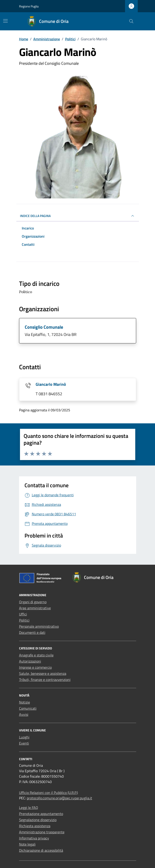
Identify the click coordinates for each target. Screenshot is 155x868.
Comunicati (28, 708)
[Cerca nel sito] (131, 21)
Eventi (24, 743)
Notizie (25, 702)
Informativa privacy (34, 838)
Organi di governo (33, 602)
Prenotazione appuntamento (41, 814)
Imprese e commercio (35, 667)
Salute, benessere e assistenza (43, 673)
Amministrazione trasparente (42, 832)
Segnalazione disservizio (38, 820)
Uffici (23, 614)
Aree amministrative (35, 608)
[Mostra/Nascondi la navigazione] (5, 21)
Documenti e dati (32, 632)
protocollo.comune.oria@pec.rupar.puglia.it (59, 798)
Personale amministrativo (39, 626)
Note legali (27, 844)
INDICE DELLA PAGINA (78, 216)
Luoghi (24, 737)
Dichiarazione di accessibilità (41, 850)
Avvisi (24, 714)
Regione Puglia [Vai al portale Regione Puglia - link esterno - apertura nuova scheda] (29, 6)
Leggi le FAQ (29, 808)
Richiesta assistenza (35, 826)
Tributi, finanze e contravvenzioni (45, 680)
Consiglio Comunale (44, 327)
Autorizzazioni (30, 661)
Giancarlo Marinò (51, 384)
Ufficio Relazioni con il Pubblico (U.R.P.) (48, 793)
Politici (24, 620)
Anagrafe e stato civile (36, 655)
